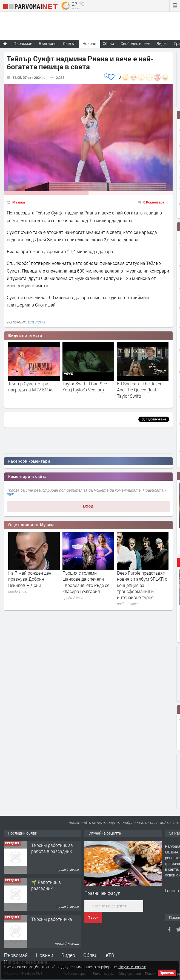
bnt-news (36, 322)
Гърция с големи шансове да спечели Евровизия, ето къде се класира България (86, 582)
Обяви (90, 955)
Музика (19, 202)
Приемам (167, 973)
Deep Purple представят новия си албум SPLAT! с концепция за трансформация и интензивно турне (142, 585)
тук (10, 494)
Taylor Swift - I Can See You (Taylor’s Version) (85, 387)
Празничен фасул (102, 893)
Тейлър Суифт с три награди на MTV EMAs (31, 387)
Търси (93, 918)
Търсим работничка (52, 919)
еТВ (110, 955)
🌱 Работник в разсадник (46, 885)
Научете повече (132, 967)
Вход (88, 506)
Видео (68, 955)
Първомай (16, 955)
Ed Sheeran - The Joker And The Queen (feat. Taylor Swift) (139, 390)
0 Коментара (154, 202)
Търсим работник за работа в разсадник (52, 848)
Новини (89, 43)
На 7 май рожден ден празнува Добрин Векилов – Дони (30, 579)
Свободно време (135, 43)
